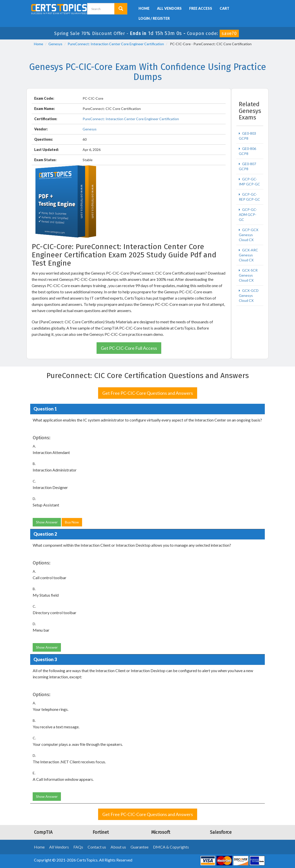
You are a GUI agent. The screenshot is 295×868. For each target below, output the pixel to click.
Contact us (97, 847)
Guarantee (140, 847)
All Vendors (169, 8)
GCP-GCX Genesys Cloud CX (249, 235)
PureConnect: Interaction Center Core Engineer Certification (116, 44)
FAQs (78, 847)
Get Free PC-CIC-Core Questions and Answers (148, 393)
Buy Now (72, 522)
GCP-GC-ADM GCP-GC (248, 215)
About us (118, 847)
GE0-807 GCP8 (247, 166)
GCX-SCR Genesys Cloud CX (248, 275)
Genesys (55, 44)
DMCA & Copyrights (171, 847)
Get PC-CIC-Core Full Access (129, 348)
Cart (224, 8)
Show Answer (47, 522)
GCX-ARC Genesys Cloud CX (248, 255)
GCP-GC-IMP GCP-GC (249, 182)
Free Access (201, 8)
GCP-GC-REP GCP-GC (249, 197)
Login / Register (154, 18)
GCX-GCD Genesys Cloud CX (249, 295)
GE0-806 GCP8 (247, 151)
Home (144, 8)
